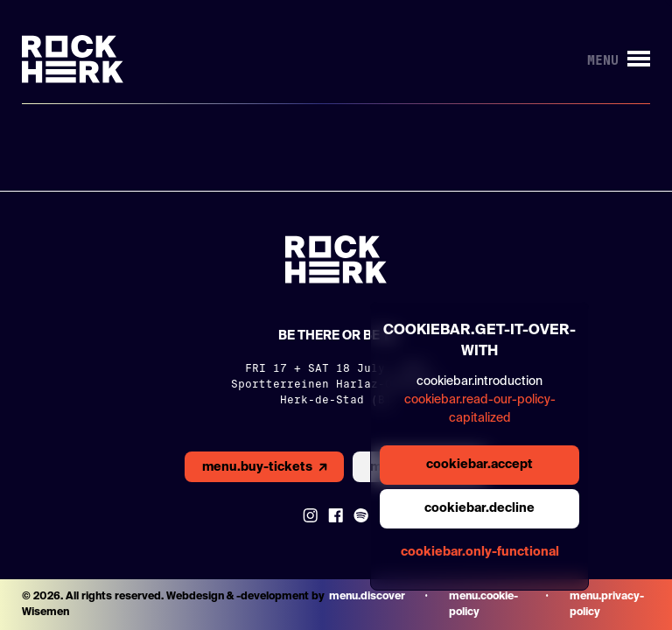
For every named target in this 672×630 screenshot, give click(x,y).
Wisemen (45, 612)
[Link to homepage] (73, 59)
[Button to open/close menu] (619, 59)
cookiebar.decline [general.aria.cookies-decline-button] (479, 508)
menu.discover (367, 597)
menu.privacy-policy (607, 605)
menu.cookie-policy (483, 605)
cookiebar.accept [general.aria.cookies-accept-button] (479, 465)
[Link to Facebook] (336, 515)
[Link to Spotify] (361, 515)
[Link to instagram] (310, 515)
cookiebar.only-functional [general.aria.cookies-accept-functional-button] (480, 552)
